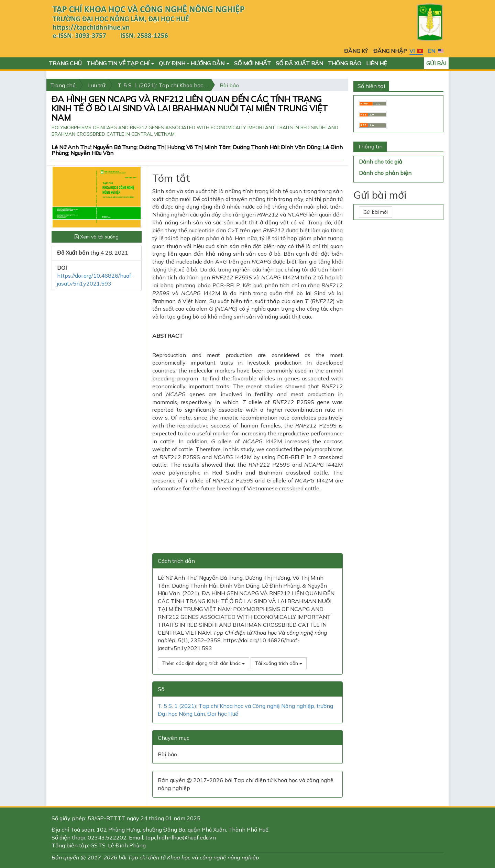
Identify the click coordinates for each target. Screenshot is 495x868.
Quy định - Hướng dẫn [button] (194, 63)
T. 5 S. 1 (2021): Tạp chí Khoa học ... (163, 85)
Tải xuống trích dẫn (279, 663)
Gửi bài (436, 63)
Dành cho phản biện (385, 173)
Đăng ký (356, 51)
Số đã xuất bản (299, 63)
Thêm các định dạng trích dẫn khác (203, 663)
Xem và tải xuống (97, 237)
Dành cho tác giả (381, 162)
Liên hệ (376, 63)
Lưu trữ (97, 85)
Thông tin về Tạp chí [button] (120, 63)
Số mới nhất (252, 63)
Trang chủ (65, 63)
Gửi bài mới (376, 212)
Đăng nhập (390, 51)
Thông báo (345, 63)
